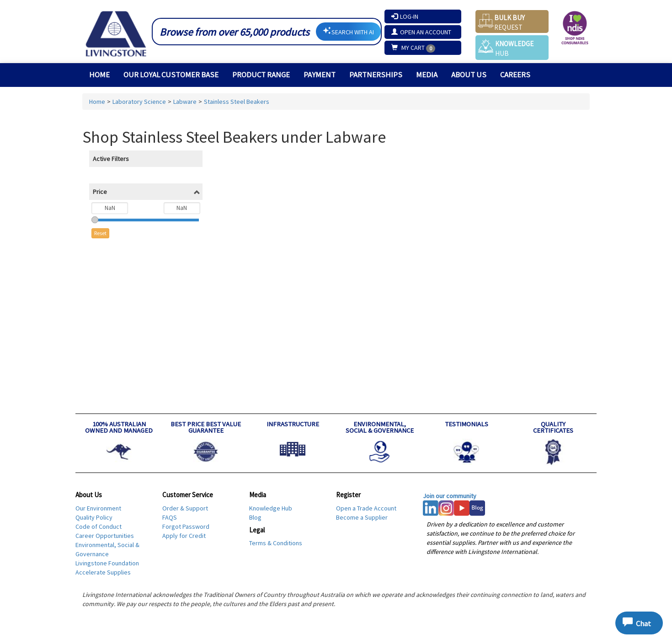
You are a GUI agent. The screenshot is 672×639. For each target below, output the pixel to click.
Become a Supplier (362, 517)
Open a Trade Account (366, 508)
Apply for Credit (184, 536)
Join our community (450, 496)
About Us (469, 75)
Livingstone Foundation (107, 563)
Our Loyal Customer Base (171, 75)
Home (99, 75)
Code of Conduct (99, 526)
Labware (185, 102)
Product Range (261, 75)
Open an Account (421, 32)
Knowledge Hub (271, 508)
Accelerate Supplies (103, 572)
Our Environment (98, 508)
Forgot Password (186, 526)
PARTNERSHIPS (376, 75)
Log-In (405, 16)
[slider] (95, 220)
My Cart (409, 48)
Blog (255, 517)
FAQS (170, 517)
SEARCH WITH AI (348, 31)
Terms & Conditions (276, 543)
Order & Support (185, 508)
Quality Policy (94, 517)
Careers (515, 75)
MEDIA (427, 75)
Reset (100, 233)
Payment (320, 75)
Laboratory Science (139, 102)
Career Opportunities (105, 536)
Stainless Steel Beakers (237, 102)
